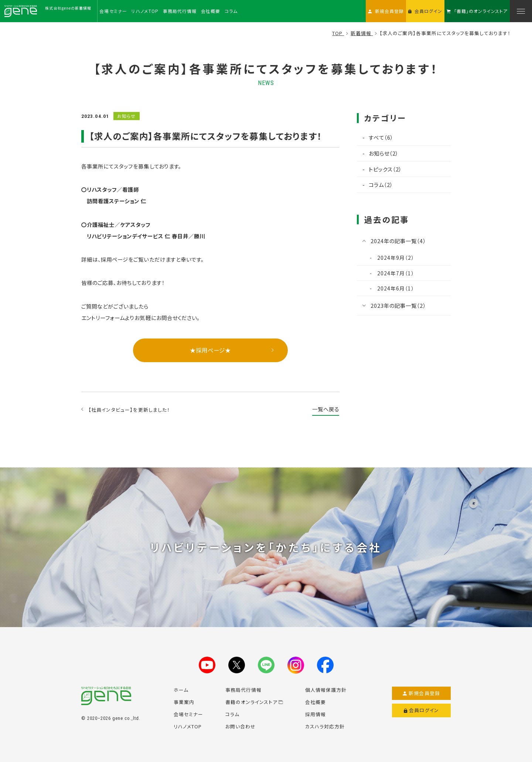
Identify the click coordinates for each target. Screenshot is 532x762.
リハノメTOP (188, 726)
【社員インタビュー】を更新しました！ (129, 410)
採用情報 (316, 714)
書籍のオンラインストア (254, 702)
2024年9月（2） (395, 258)
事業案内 (184, 702)
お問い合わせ (241, 726)
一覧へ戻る (326, 409)
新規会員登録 (421, 693)
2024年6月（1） (395, 288)
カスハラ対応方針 (325, 726)
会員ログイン (421, 710)
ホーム (181, 690)
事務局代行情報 (243, 690)
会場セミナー (188, 714)
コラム (232, 714)
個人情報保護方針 (326, 690)
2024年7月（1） (395, 273)
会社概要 (316, 702)
